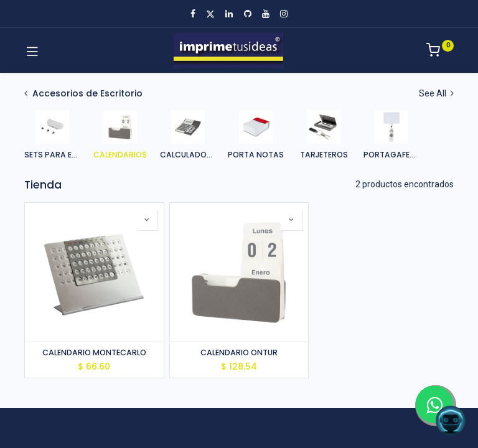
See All (436, 93)
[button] (147, 220)
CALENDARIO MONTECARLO (94, 352)
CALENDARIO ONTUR (239, 352)
